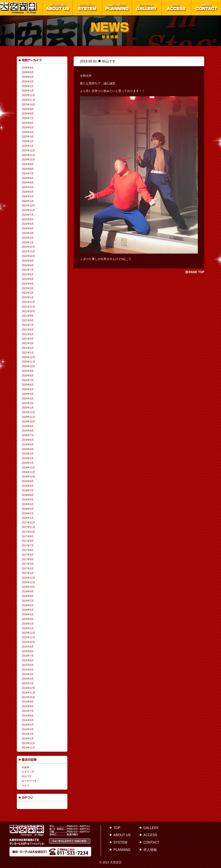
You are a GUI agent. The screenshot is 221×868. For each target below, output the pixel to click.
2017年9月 (28, 536)
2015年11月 (28, 637)
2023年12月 (28, 206)
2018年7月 (28, 490)
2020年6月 (28, 385)
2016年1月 (28, 628)
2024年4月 (28, 187)
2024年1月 (28, 201)
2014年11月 (28, 693)
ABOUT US (122, 835)
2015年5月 (28, 665)
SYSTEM (120, 842)
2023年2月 (28, 238)
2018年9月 (28, 481)
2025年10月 (28, 105)
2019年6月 (28, 440)
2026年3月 (28, 82)
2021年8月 (28, 320)
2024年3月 (28, 192)
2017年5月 (28, 555)
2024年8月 (28, 169)
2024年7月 (28, 173)
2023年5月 (28, 224)
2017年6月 (28, 550)
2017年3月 (28, 564)
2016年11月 (28, 582)
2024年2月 (28, 196)
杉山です (27, 776)
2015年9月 (28, 647)
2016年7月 (28, 601)
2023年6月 (28, 219)
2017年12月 (28, 523)
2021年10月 (28, 311)
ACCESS (150, 835)
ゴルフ (25, 786)
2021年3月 (28, 343)
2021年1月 (28, 353)
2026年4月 (28, 77)
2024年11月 (28, 155)
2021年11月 (28, 307)
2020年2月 (28, 403)
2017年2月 (28, 568)
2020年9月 (28, 371)
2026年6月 (28, 68)
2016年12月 (28, 578)
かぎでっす (28, 772)
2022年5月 (28, 279)
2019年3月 (28, 454)
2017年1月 (28, 573)
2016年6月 (28, 605)
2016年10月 (28, 587)
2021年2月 (28, 348)
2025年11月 (28, 100)
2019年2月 (28, 458)
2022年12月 (28, 247)
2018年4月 (28, 504)
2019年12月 (28, 412)
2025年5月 (28, 128)
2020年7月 (28, 380)
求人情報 (150, 850)
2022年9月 (28, 261)
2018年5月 (28, 500)
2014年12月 (28, 688)
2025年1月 (28, 146)
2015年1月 (28, 683)
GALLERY (151, 828)
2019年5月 (28, 445)
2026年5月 (28, 72)
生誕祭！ (27, 767)
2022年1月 (28, 297)
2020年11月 (28, 362)
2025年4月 (28, 132)
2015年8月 (28, 651)
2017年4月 (28, 559)
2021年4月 (28, 339)
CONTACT (151, 842)
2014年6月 (28, 716)
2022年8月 (28, 265)
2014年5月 (28, 720)
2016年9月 (28, 591)
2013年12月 (28, 743)
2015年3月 (28, 674)
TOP (117, 828)
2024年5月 (28, 183)
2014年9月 (28, 702)
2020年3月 (28, 399)
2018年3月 (28, 509)
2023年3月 (28, 233)
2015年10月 (28, 642)
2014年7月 (28, 711)
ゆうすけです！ (31, 781)
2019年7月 (28, 435)
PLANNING (122, 850)
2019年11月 (28, 417)
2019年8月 (28, 431)
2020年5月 (28, 389)
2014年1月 (28, 739)
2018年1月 (28, 518)
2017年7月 (28, 546)
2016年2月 (28, 624)
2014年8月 (28, 706)
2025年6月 (28, 123)
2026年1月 (28, 91)
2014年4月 (28, 725)
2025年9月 (28, 109)
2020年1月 (28, 408)
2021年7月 (28, 325)
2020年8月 (28, 376)
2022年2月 (28, 293)
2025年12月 (28, 95)
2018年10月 (28, 477)
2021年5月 (28, 334)
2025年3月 (28, 137)
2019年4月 (28, 449)
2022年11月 (28, 251)
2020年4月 (28, 394)
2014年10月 (28, 697)
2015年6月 (28, 660)
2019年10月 (28, 422)
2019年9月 (28, 426)
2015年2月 (28, 679)
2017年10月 (28, 532)
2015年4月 (28, 670)
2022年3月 (28, 288)
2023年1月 (28, 242)
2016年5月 (28, 610)
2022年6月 (28, 274)
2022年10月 (28, 256)
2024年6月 (28, 178)
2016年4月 (28, 614)
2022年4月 (28, 284)
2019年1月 (28, 463)
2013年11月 (28, 748)
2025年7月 (28, 118)
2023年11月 (28, 210)
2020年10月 (28, 366)
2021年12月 (28, 302)
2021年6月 (28, 330)
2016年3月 (28, 619)
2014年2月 (28, 734)
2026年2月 (28, 86)
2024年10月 (28, 160)
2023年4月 (28, 228)
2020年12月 (28, 357)
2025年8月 (28, 114)
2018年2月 (28, 513)
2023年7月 (28, 215)
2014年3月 (28, 729)
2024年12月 (28, 150)
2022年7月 (28, 270)
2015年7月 (28, 656)
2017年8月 (28, 541)
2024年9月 (28, 164)
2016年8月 (28, 596)
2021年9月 (28, 316)
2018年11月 (28, 472)
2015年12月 (28, 633)
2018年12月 (28, 468)
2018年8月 (28, 486)
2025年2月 (28, 141)
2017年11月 (28, 527)
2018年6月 (28, 495)
